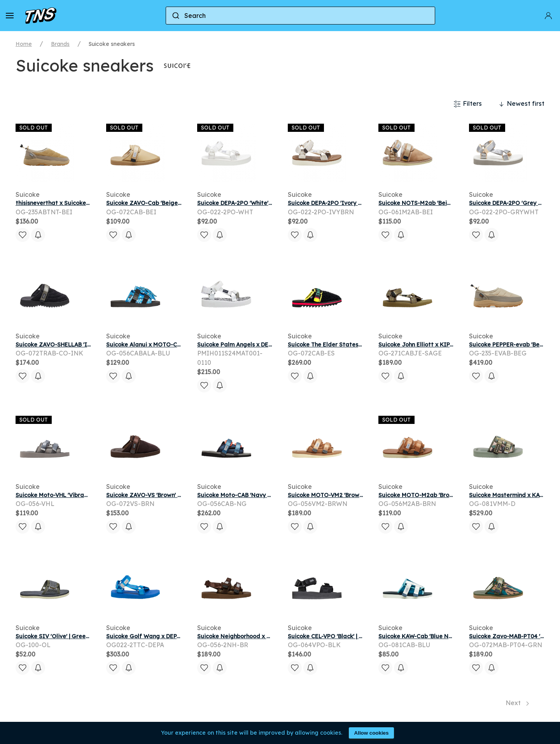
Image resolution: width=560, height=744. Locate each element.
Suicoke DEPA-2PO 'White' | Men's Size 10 (253, 203)
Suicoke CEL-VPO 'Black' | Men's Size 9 (340, 636)
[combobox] (300, 16)
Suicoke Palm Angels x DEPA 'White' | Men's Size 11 (267, 345)
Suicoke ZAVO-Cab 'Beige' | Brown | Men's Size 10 (174, 203)
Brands (60, 44)
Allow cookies (372, 733)
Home (24, 44)
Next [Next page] (517, 703)
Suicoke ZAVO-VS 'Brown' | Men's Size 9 (160, 495)
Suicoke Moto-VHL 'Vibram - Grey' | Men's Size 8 (81, 495)
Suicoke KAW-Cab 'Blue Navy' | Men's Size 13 (439, 636)
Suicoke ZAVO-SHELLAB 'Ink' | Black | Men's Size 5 (83, 345)
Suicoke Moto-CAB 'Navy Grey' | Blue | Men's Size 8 (267, 495)
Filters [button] (468, 104)
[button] (10, 16)
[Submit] (175, 16)
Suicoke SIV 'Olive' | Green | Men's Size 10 (73, 636)
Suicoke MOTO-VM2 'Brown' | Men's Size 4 (345, 495)
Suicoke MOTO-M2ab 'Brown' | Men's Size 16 (439, 495)
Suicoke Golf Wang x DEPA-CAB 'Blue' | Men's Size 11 (178, 636)
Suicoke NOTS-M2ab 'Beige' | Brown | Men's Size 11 (448, 203)
